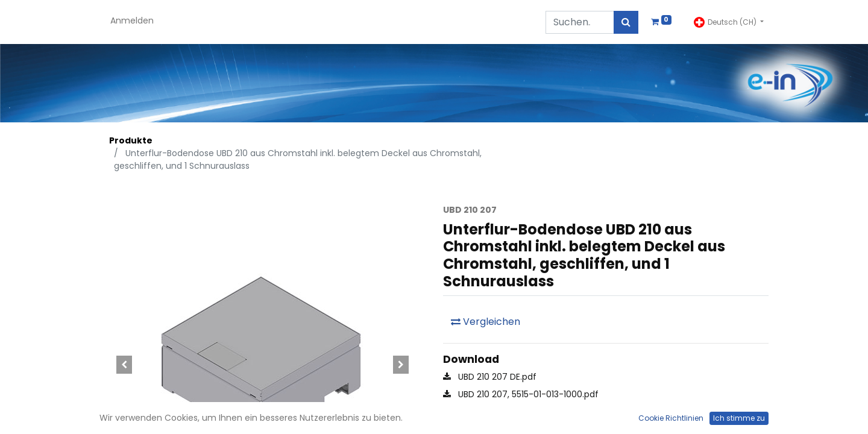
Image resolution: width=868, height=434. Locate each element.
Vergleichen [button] (486, 322)
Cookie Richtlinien (671, 418)
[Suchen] (626, 22)
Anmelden (132, 20)
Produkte (131, 140)
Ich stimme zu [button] (739, 418)
